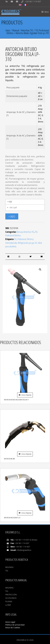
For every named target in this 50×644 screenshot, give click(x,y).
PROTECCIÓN (11, 595)
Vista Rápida (25, 395)
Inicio (8, 30)
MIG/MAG (9, 567)
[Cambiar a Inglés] (20, 5)
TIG (7, 571)
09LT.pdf (13, 207)
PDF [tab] (10, 202)
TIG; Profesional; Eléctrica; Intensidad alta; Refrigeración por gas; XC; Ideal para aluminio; (24, 243)
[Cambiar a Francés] (25, 5)
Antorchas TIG (27, 30)
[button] (40, 270)
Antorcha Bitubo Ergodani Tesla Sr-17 (16, 400)
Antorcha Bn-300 (9, 459)
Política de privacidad (15, 625)
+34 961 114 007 (30, 1)
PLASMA (9, 601)
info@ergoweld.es (24, 550)
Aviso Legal (11, 622)
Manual (16, 30)
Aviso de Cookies (13, 628)
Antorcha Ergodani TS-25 (12, 518)
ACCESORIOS (11, 598)
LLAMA (8, 605)
